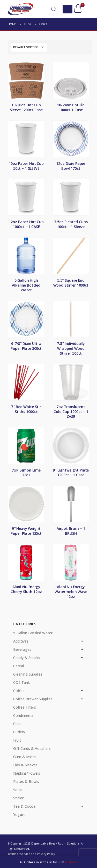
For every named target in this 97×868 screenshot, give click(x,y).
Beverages (22, 649)
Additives (21, 641)
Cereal (18, 666)
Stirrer (18, 798)
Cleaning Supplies (28, 674)
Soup (17, 790)
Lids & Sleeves (25, 765)
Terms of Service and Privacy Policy (31, 854)
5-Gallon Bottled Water (33, 633)
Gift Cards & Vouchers (32, 748)
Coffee (19, 691)
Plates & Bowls (26, 781)
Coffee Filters (25, 707)
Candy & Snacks (27, 658)
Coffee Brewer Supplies (33, 699)
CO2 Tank (21, 682)
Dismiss (71, 862)
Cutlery (19, 732)
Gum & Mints (24, 757)
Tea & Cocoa (24, 806)
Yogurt (19, 814)
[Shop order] (29, 47)
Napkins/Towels (27, 773)
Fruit (17, 740)
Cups (17, 724)
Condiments (23, 715)
